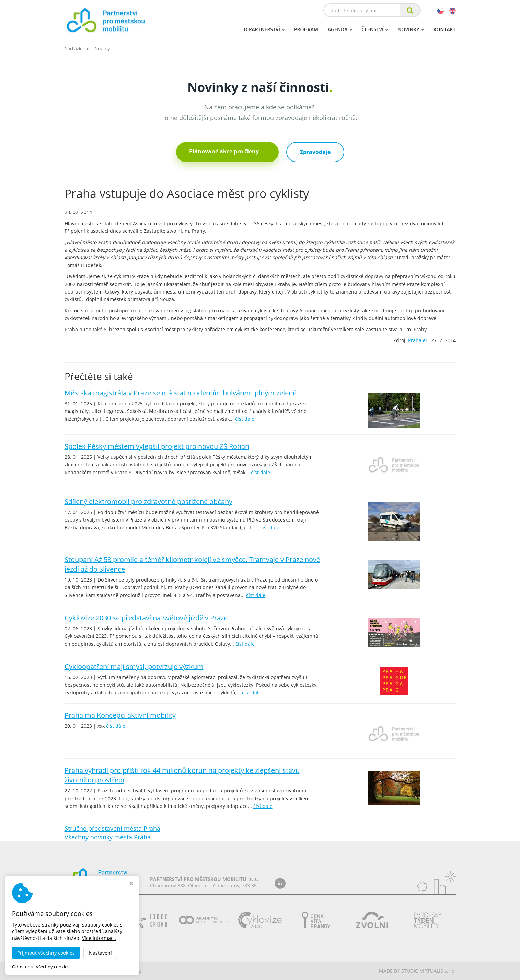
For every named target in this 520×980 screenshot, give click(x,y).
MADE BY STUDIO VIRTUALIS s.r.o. (417, 971)
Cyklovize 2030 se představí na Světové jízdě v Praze (146, 618)
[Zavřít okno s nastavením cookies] (131, 884)
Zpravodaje (315, 152)
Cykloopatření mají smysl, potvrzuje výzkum (134, 666)
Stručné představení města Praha (112, 828)
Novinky (411, 29)
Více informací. (99, 938)
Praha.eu (418, 340)
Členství (375, 29)
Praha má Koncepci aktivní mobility (120, 715)
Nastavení (100, 953)
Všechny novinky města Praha (108, 837)
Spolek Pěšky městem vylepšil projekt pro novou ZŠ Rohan (157, 446)
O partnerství (264, 29)
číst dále (245, 419)
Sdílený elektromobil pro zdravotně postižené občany (148, 501)
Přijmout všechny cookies (46, 953)
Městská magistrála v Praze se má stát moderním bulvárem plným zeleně (181, 393)
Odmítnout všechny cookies (41, 967)
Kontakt (445, 29)
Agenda (340, 29)
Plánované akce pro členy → (227, 151)
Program (306, 29)
